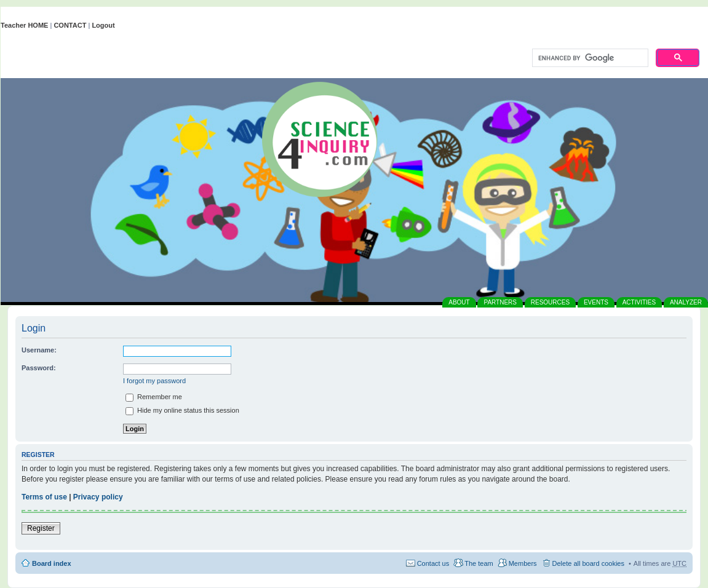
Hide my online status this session (182, 410)
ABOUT (459, 302)
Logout (103, 25)
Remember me (154, 397)
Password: (39, 368)
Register (41, 528)
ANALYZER (686, 302)
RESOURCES (550, 302)
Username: (39, 350)
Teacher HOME (24, 25)
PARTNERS (500, 302)
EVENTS (596, 302)
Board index (52, 563)
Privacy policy (98, 497)
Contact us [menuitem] (433, 563)
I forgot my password (154, 381)
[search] (589, 58)
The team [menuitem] (479, 563)
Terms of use (44, 497)
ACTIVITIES (639, 302)
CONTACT (70, 25)
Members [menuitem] (523, 563)
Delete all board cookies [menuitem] (588, 563)
